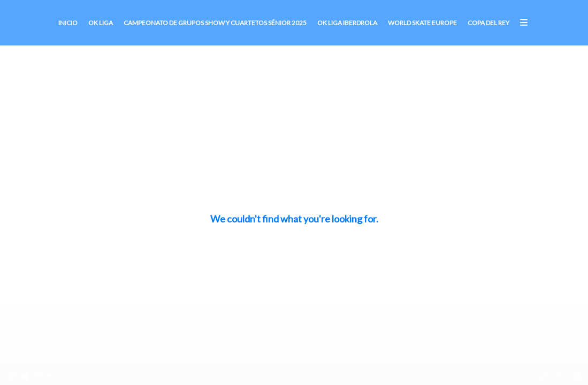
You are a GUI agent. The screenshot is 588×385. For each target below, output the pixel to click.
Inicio (68, 23)
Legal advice (550, 376)
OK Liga (101, 23)
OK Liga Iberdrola (347, 23)
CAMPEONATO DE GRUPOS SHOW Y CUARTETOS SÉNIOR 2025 (215, 23)
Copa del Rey (488, 23)
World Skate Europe (422, 23)
